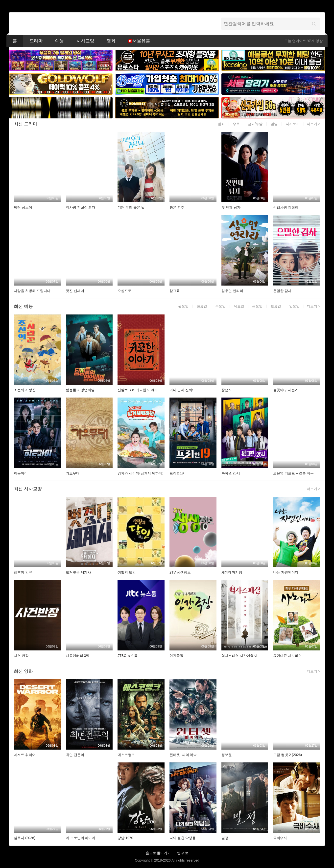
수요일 (220, 306)
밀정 (225, 838)
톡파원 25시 (231, 473)
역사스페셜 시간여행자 (239, 656)
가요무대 (73, 473)
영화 (111, 41)
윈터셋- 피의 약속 (183, 755)
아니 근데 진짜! (181, 390)
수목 (236, 124)
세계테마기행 (232, 572)
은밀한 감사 (282, 291)
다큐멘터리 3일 (78, 656)
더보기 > (313, 124)
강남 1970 (125, 838)
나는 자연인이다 (286, 572)
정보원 (227, 755)
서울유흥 (139, 41)
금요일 (257, 306)
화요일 (202, 306)
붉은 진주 (177, 207)
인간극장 (176, 656)
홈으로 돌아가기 (158, 853)
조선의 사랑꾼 (25, 390)
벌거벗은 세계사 (78, 572)
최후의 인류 (23, 572)
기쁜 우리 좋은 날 (131, 207)
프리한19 (177, 473)
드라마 (36, 41)
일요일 (294, 306)
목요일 (239, 306)
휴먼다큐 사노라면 (287, 656)
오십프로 (124, 291)
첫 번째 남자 (231, 207)
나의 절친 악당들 (183, 838)
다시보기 (293, 124)
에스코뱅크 (126, 755)
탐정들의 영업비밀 (80, 390)
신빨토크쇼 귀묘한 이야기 (138, 390)
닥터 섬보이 (23, 207)
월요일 (183, 306)
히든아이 (21, 473)
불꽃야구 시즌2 (285, 390)
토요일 (276, 306)
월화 (221, 124)
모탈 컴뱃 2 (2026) (287, 755)
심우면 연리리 (232, 291)
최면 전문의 (75, 755)
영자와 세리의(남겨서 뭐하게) (140, 473)
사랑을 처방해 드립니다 (32, 291)
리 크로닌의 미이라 (81, 838)
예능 (60, 41)
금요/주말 (255, 124)
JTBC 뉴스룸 (128, 656)
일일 (274, 124)
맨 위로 (183, 853)
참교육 (175, 291)
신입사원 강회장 (286, 207)
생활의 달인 (127, 572)
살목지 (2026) (24, 838)
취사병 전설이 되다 (81, 207)
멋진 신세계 (75, 291)
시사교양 (85, 41)
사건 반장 (21, 656)
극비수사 (280, 838)
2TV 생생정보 (180, 572)
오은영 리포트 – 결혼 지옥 (293, 473)
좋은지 (227, 390)
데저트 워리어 (25, 755)
